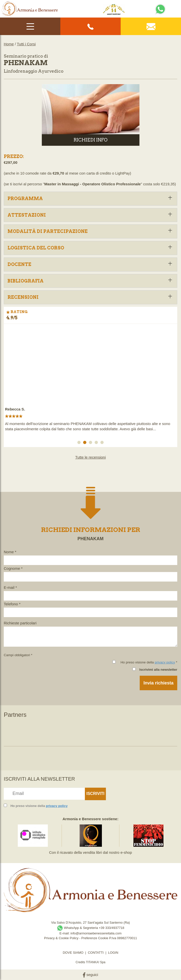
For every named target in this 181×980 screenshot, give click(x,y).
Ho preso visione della (39, 806)
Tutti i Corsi (26, 44)
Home (9, 44)
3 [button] (91, 443)
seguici (90, 975)
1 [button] (80, 443)
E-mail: (65, 933)
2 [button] (86, 443)
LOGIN (113, 953)
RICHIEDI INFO (90, 140)
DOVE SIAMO (73, 953)
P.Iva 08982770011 (123, 938)
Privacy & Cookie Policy (61, 938)
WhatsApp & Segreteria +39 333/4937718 (91, 928)
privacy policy (165, 662)
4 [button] (97, 443)
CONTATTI (96, 953)
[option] (90, 380)
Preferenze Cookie (95, 938)
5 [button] (103, 443)
